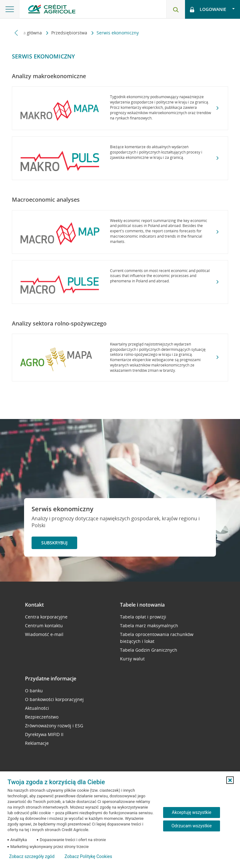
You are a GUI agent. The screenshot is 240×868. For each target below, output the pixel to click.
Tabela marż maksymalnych (149, 626)
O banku (34, 691)
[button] (230, 780)
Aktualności (37, 708)
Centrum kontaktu (44, 626)
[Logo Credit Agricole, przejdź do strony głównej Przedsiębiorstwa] (52, 9)
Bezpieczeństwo (42, 717)
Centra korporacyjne (46, 617)
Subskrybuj (54, 543)
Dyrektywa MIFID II (44, 734)
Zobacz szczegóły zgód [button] (32, 856)
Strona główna (27, 33)
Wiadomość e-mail (44, 634)
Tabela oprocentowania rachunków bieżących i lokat (157, 638)
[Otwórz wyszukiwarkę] (176, 9)
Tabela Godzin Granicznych (149, 650)
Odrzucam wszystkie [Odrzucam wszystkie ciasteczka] (192, 826)
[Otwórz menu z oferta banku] (10, 9)
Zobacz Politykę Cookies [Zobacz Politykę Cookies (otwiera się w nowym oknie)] (88, 856)
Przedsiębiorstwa (70, 33)
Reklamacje (37, 743)
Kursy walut (132, 659)
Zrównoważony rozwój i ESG (54, 726)
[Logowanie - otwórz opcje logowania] (212, 9)
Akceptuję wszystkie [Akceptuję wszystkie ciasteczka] (192, 812)
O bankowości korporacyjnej (54, 699)
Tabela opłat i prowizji (143, 617)
